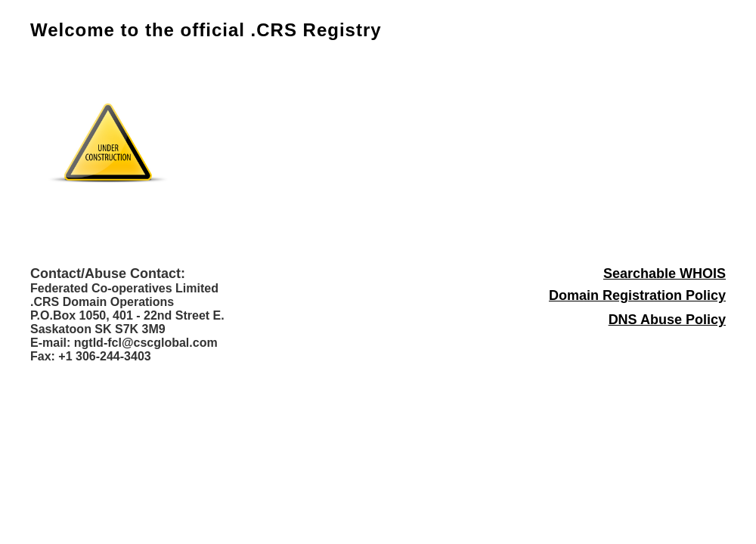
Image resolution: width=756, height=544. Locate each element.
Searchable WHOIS (665, 274)
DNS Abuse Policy (667, 320)
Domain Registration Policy (637, 295)
